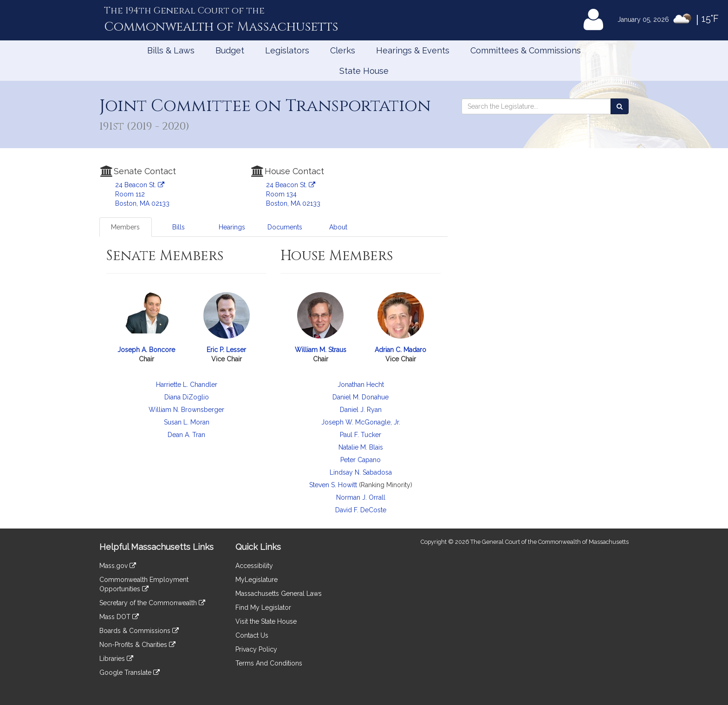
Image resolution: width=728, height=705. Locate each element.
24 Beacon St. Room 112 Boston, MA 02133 (142, 194)
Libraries (116, 659)
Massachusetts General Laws (279, 594)
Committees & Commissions (526, 50)
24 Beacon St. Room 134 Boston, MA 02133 (293, 194)
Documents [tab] (285, 227)
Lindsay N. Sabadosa (361, 472)
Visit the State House (266, 621)
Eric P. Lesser (226, 350)
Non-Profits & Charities (137, 645)
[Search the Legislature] (620, 106)
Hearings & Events (413, 50)
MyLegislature (257, 580)
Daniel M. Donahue (361, 397)
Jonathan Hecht (361, 385)
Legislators (287, 50)
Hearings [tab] (232, 227)
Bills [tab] (179, 227)
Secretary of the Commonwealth (152, 603)
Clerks (343, 50)
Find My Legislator (263, 607)
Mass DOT (119, 617)
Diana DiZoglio (187, 397)
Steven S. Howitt (333, 485)
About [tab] (338, 227)
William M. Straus (321, 350)
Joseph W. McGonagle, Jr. (361, 422)
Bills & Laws (171, 50)
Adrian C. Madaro (400, 350)
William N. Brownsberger (186, 410)
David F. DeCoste (361, 510)
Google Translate (130, 672)
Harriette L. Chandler (187, 385)
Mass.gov (118, 566)
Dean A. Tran (186, 435)
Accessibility (254, 566)
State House (364, 71)
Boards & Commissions (139, 631)
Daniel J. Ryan (361, 410)
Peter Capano (361, 460)
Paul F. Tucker (361, 435)
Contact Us (252, 635)
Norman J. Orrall (361, 497)
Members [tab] (125, 227)
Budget (230, 50)
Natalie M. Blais (361, 447)
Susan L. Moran (187, 422)
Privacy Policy (256, 649)
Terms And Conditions (269, 663)
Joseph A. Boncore (146, 350)
